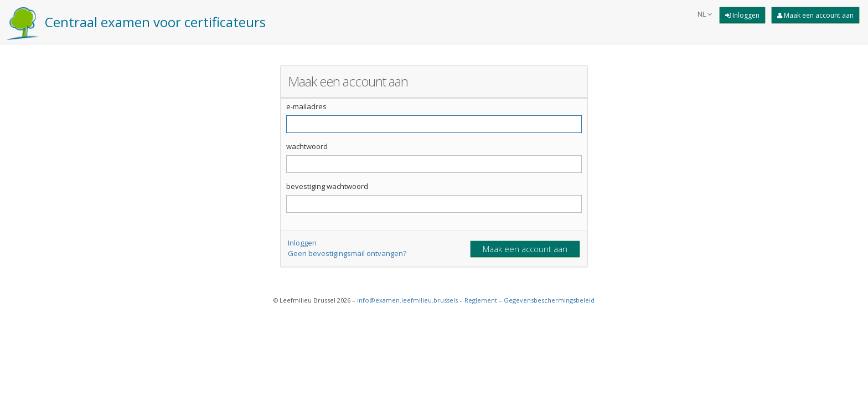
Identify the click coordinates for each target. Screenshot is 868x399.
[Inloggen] (742, 15)
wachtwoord (307, 146)
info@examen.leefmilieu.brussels (407, 300)
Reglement (481, 300)
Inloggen (302, 243)
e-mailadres (306, 106)
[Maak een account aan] (815, 15)
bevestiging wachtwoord (327, 186)
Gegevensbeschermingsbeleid (549, 300)
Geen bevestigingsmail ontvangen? (347, 253)
